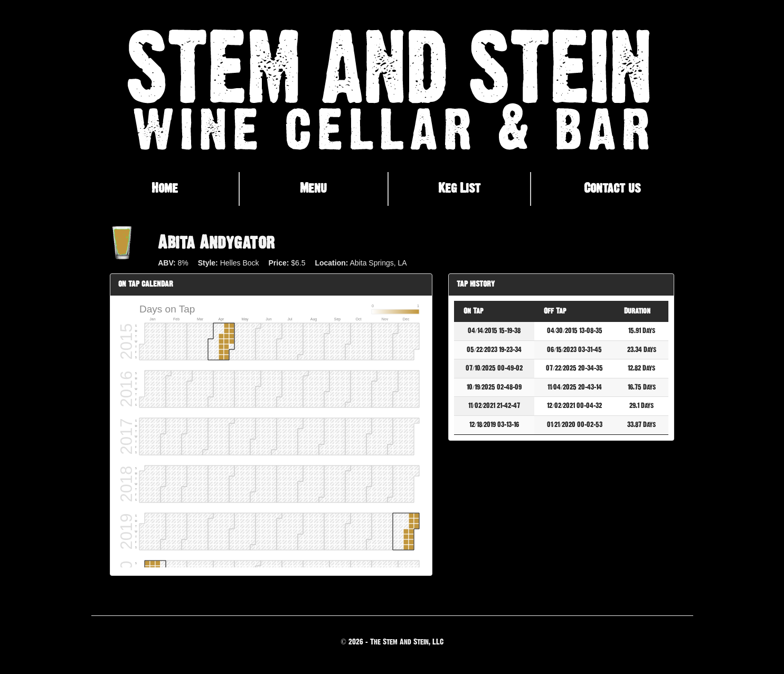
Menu (313, 188)
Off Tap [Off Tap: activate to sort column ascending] (555, 311)
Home (165, 188)
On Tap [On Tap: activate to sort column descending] (473, 311)
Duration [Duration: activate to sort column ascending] (637, 311)
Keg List (459, 188)
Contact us (612, 188)
